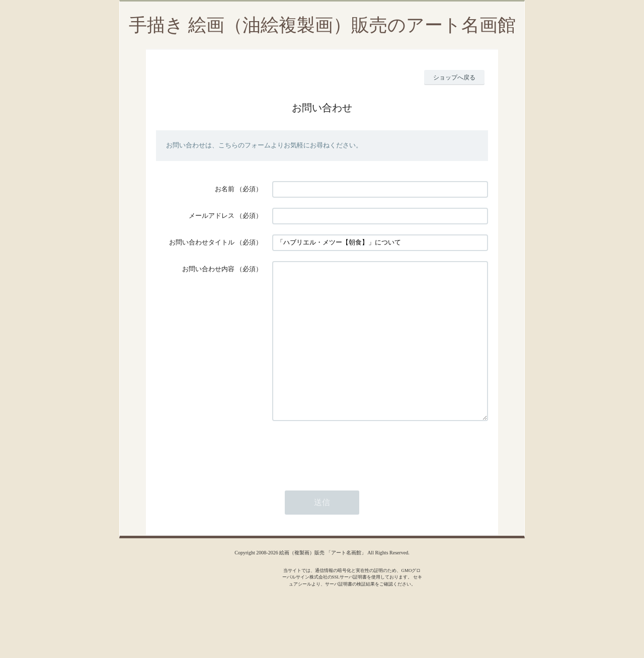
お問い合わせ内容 (208, 269)
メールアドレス (212, 216)
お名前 (225, 189)
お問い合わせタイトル (202, 242)
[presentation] (349, 481)
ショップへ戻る (454, 77)
